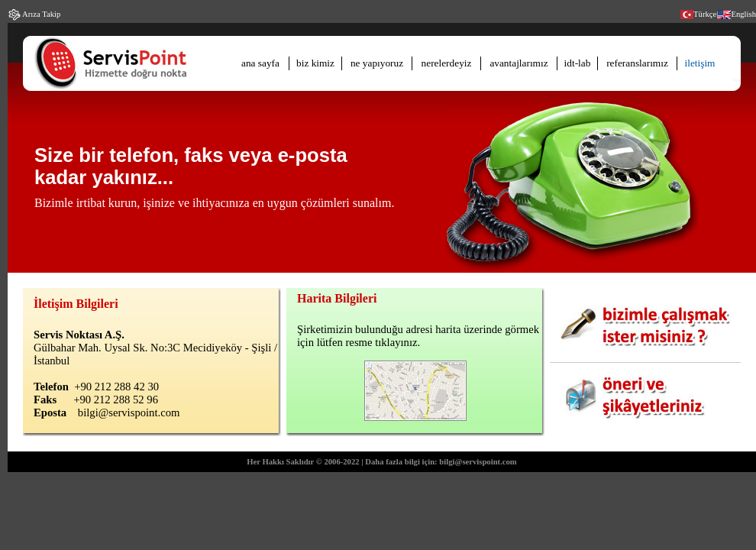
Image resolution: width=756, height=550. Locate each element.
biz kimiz (315, 63)
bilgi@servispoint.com (129, 412)
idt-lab (578, 63)
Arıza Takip (40, 14)
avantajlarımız (519, 63)
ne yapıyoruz (377, 63)
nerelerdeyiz (447, 63)
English (743, 14)
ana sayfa (260, 63)
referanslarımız (637, 63)
